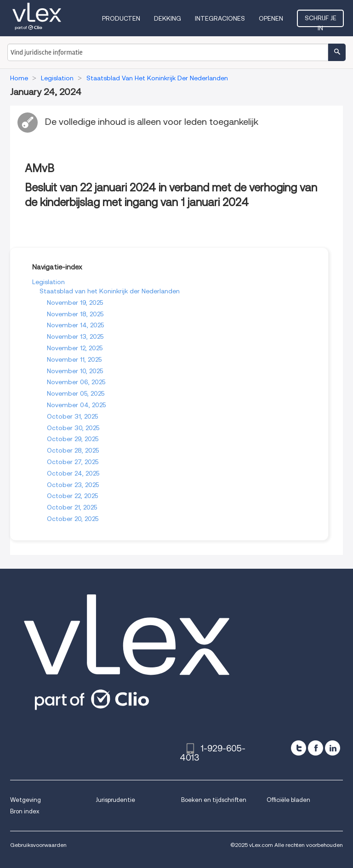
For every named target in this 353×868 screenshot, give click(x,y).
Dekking (168, 18)
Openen (271, 18)
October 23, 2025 (73, 485)
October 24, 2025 (73, 473)
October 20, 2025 (73, 519)
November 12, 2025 (75, 348)
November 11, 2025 (74, 359)
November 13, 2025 (75, 336)
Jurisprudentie (115, 800)
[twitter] (299, 748)
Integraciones (220, 18)
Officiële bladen (288, 800)
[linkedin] (333, 748)
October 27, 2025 (73, 462)
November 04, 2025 (76, 405)
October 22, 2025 (72, 496)
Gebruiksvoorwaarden (38, 845)
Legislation (48, 282)
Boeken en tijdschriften (214, 800)
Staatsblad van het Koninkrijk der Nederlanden (110, 291)
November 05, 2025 (76, 393)
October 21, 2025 (72, 507)
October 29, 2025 (73, 439)
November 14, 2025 (75, 325)
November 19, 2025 (75, 302)
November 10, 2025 (75, 371)
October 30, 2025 (73, 428)
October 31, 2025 (72, 416)
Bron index (25, 811)
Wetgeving (26, 800)
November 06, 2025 (76, 382)
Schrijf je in (321, 21)
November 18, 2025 (75, 314)
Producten (121, 18)
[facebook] (316, 748)
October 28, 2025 (73, 450)
